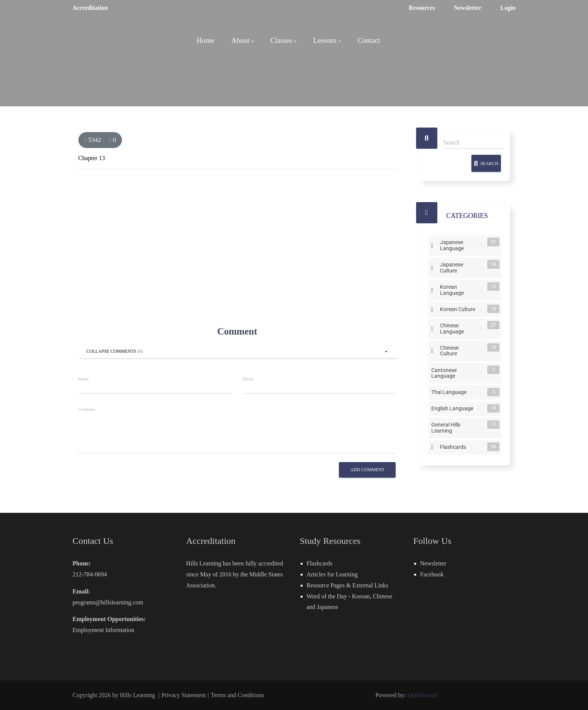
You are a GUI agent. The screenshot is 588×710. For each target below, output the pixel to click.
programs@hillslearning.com (108, 602)
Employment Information (104, 630)
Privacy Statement (183, 695)
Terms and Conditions (238, 695)
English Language (454, 408)
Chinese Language (459, 328)
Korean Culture (459, 309)
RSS (482, 246)
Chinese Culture (459, 350)
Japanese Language (459, 245)
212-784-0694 (90, 574)
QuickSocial (422, 695)
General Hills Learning (455, 427)
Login (508, 8)
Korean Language (459, 289)
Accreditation (90, 8)
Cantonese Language (455, 373)
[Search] (474, 143)
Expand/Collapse (432, 246)
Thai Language (450, 392)
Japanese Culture (459, 267)
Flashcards (455, 447)
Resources (422, 8)
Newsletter (468, 8)
